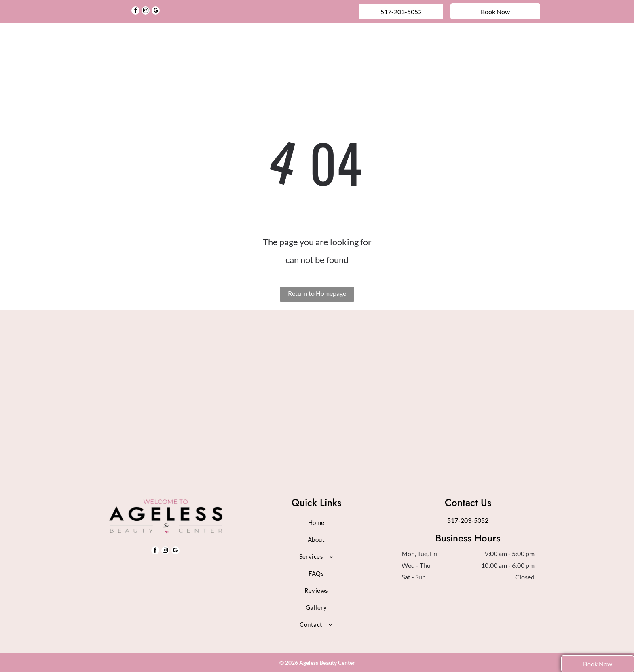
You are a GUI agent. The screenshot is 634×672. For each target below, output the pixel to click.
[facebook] (135, 12)
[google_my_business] (156, 12)
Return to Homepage (317, 293)
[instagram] (146, 12)
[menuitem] (180, 42)
